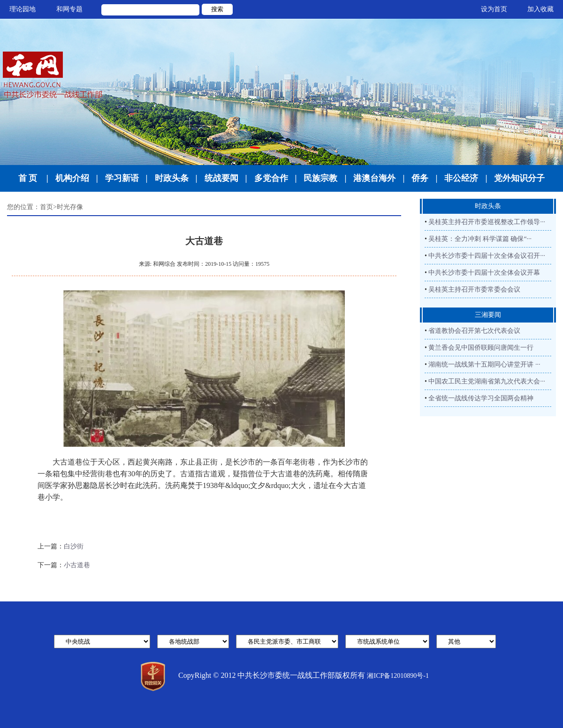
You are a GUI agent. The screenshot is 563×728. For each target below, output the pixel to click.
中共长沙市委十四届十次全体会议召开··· (487, 256)
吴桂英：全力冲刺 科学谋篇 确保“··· (480, 239)
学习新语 (122, 178)
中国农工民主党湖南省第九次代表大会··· (487, 381)
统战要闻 (221, 178)
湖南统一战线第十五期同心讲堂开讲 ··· (484, 364)
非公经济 (461, 178)
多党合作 (271, 178)
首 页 (28, 178)
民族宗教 (320, 178)
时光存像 (70, 207)
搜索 (217, 9)
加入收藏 (540, 9)
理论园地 (23, 9)
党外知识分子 (519, 178)
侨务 (420, 178)
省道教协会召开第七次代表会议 (474, 331)
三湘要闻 (488, 315)
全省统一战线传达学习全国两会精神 (481, 398)
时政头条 (172, 178)
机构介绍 (72, 178)
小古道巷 (77, 565)
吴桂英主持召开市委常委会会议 (474, 289)
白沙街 (74, 546)
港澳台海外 (374, 178)
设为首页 (494, 9)
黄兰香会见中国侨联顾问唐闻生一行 (481, 348)
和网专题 (69, 9)
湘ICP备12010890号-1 (398, 676)
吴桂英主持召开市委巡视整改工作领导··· (487, 222)
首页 (46, 207)
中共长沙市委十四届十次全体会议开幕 (484, 273)
